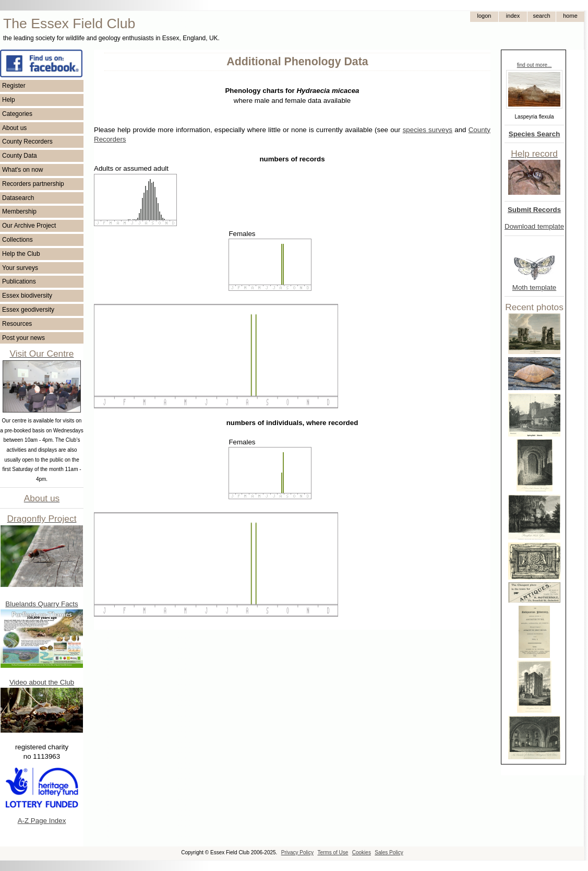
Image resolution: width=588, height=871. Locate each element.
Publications (19, 281)
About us (14, 128)
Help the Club (21, 254)
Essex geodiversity (28, 310)
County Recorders (27, 142)
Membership (19, 211)
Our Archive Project (29, 226)
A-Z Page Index (42, 821)
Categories (17, 114)
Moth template (534, 287)
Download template (534, 226)
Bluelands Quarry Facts (41, 604)
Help (9, 100)
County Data (20, 156)
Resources (17, 324)
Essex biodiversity (27, 296)
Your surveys (20, 268)
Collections (17, 240)
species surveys (428, 130)
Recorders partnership (33, 184)
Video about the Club (42, 682)
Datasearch (18, 198)
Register (14, 86)
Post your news (23, 338)
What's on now (22, 170)
